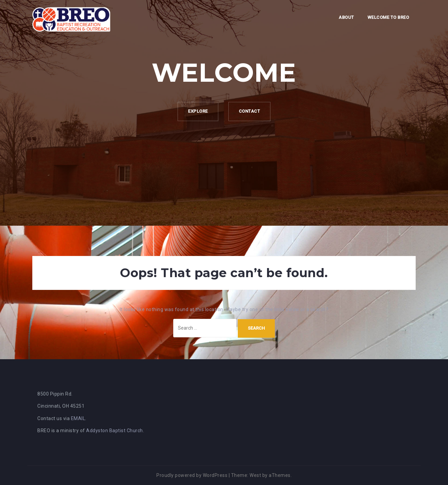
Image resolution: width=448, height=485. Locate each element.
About (346, 17)
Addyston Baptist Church (115, 431)
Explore (198, 111)
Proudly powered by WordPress (192, 475)
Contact (250, 111)
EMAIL (78, 418)
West (255, 475)
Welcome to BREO (388, 17)
